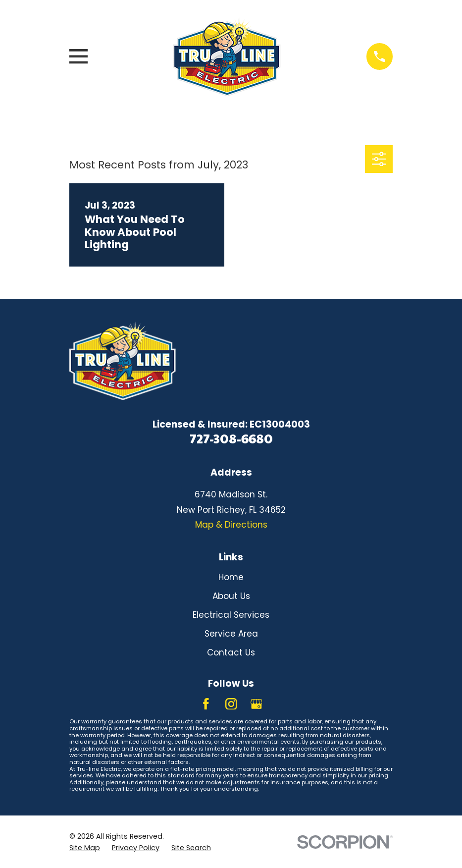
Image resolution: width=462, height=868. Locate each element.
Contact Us (231, 652)
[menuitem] (85, 848)
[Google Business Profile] (257, 704)
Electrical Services (231, 615)
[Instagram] (231, 704)
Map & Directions (231, 525)
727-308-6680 (231, 438)
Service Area (231, 634)
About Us (231, 596)
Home (231, 577)
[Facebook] (206, 704)
